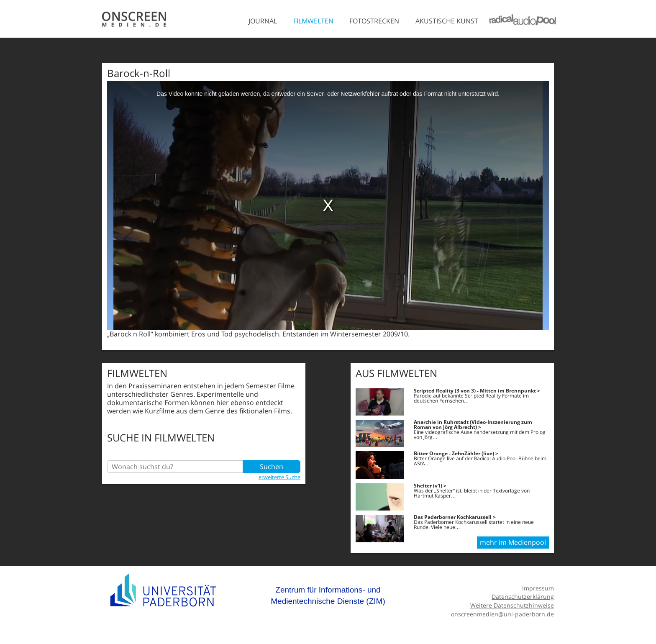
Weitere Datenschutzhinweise (512, 605)
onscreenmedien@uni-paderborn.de (502, 614)
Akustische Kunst (447, 21)
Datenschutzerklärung (523, 597)
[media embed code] (328, 205)
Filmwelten (313, 21)
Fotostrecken (374, 21)
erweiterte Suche (279, 477)
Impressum (538, 588)
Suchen (272, 467)
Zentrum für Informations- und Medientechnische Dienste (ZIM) (328, 596)
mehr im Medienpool (513, 542)
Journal (263, 21)
